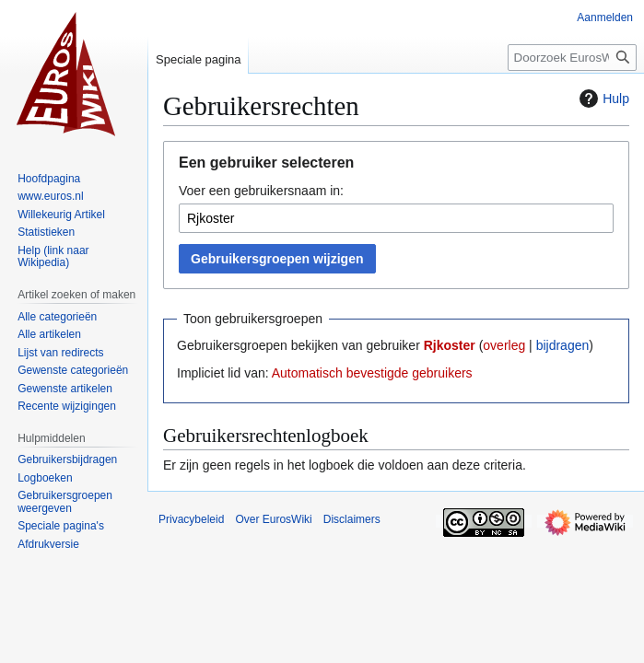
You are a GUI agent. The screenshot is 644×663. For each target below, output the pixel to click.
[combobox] (396, 218)
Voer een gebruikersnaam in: (261, 191)
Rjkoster (450, 345)
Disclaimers (352, 519)
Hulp (602, 99)
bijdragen (563, 345)
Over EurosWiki (273, 519)
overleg (504, 345)
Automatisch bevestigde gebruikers (372, 373)
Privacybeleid (191, 519)
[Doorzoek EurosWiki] (572, 58)
